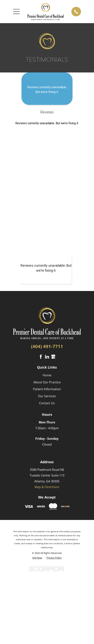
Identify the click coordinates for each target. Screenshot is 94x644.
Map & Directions (47, 487)
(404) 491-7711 (47, 346)
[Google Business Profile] (53, 357)
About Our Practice (47, 382)
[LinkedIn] (47, 357)
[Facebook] (41, 357)
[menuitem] (37, 558)
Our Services (47, 396)
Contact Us (47, 403)
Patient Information (47, 389)
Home (47, 375)
